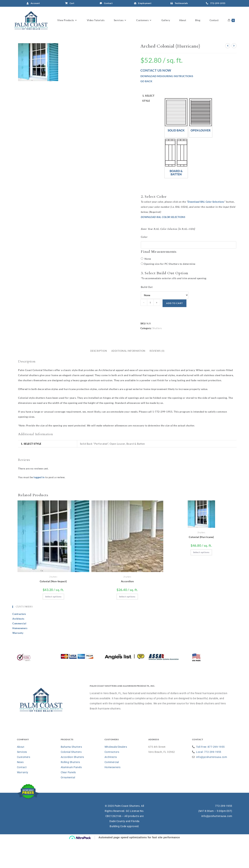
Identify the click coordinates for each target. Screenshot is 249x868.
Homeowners (20, 656)
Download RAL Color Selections (206, 229)
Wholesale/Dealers (116, 774)
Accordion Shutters (72, 784)
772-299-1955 (224, 833)
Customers (24, 784)
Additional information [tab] (128, 378)
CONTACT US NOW (156, 98)
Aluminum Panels (71, 795)
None (146, 286)
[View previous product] (228, 73)
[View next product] (234, 73)
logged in (39, 505)
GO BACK (146, 109)
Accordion (127, 609)
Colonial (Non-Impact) (53, 609)
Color (144, 264)
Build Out (147, 314)
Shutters (157, 356)
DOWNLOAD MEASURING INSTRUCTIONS (167, 103)
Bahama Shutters (71, 774)
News (20, 789)
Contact (22, 795)
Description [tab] (99, 378)
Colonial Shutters (71, 779)
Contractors (19, 641)
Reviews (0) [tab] (157, 378)
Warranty (18, 660)
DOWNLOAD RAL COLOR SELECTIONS (163, 244)
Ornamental (68, 805)
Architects (18, 646)
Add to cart (174, 330)
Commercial (19, 651)
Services (22, 779)
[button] (176, 145)
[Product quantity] (150, 330)
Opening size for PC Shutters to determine (170, 291)
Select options (53, 624)
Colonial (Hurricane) (201, 564)
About (21, 774)
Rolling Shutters (70, 789)
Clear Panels (68, 800)
